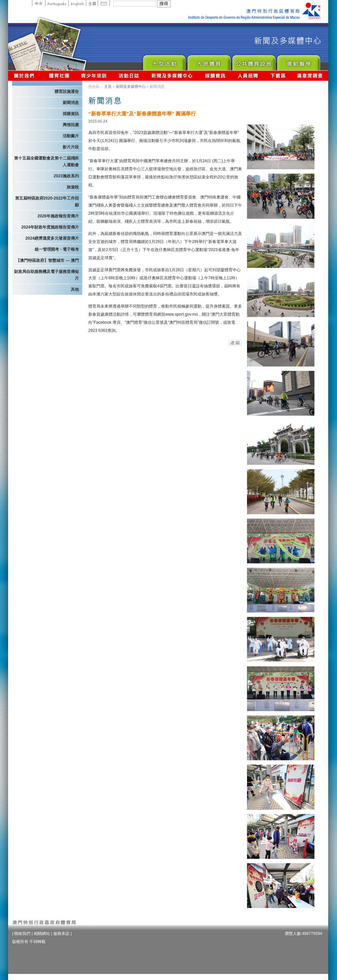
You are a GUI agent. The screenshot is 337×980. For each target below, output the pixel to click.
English (77, 3)
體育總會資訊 (59, 76)
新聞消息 (71, 103)
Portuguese (57, 3)
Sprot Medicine (298, 61)
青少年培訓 (94, 76)
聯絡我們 (22, 934)
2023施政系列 (66, 176)
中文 (39, 3)
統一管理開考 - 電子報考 (57, 249)
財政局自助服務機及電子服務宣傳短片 (47, 275)
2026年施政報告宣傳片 (58, 216)
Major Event (164, 61)
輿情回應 (71, 125)
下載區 (278, 76)
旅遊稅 (73, 187)
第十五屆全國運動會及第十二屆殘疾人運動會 (47, 162)
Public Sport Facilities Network (254, 61)
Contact (104, 3)
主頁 (92, 3)
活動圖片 (71, 136)
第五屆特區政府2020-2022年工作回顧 (47, 202)
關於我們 (25, 76)
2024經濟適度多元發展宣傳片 (52, 238)
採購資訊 (215, 76)
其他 (75, 289)
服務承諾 (61, 934)
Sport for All (209, 61)
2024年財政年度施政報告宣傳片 (50, 227)
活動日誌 (129, 76)
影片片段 (71, 147)
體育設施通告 (67, 92)
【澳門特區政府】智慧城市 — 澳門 (47, 260)
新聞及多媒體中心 (172, 76)
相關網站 (42, 934)
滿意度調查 (310, 76)
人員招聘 (248, 76)
